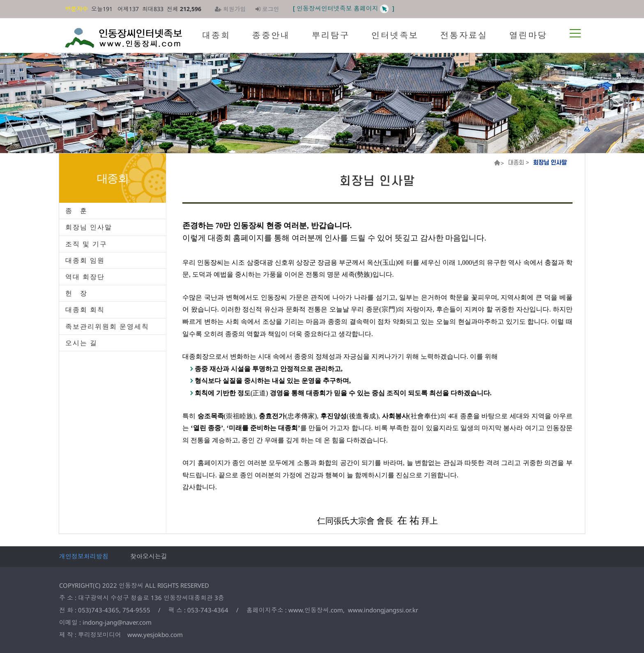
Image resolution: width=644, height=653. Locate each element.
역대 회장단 (85, 277)
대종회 (216, 35)
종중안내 (271, 35)
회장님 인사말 (89, 227)
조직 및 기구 (86, 244)
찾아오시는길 (149, 556)
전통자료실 (464, 35)
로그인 (267, 9)
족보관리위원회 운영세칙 (107, 326)
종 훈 (76, 211)
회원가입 (230, 9)
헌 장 (76, 293)
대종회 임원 (85, 260)
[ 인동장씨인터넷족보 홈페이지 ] (344, 8)
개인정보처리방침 (84, 556)
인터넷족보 (395, 35)
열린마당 (528, 35)
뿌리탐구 (331, 35)
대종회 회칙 (85, 309)
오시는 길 (81, 343)
